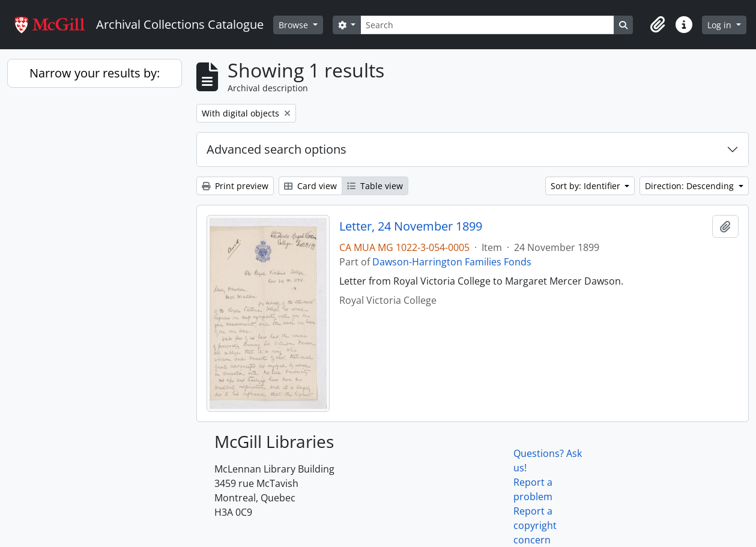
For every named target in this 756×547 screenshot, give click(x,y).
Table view (375, 186)
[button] (658, 25)
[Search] (487, 25)
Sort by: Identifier (587, 186)
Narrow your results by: (95, 73)
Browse (295, 25)
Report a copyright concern (535, 525)
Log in (721, 25)
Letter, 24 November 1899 (411, 226)
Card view (310, 186)
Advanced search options (277, 149)
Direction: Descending (691, 186)
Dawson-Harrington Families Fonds (452, 262)
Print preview (235, 186)
